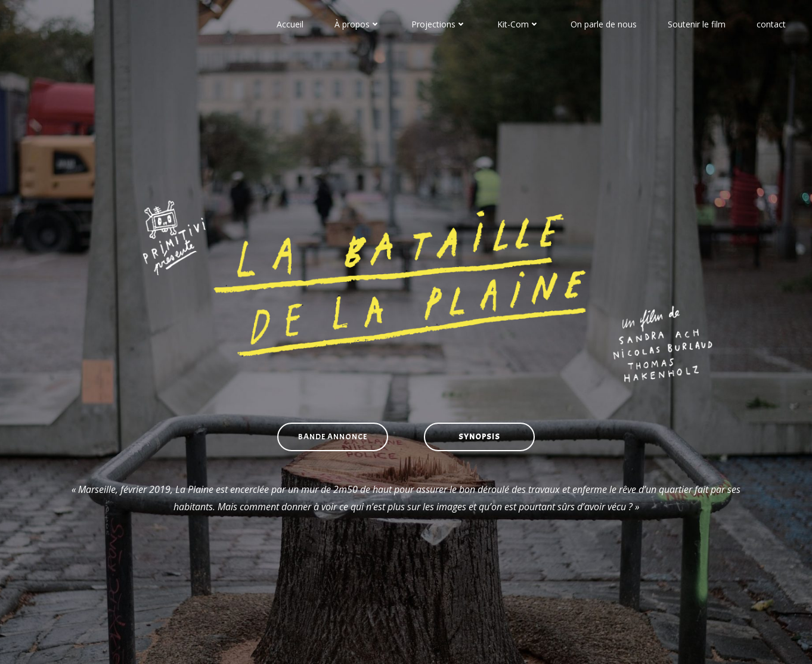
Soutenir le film (697, 24)
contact (771, 24)
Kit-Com (518, 24)
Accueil (290, 24)
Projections (439, 24)
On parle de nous (604, 24)
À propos (357, 24)
